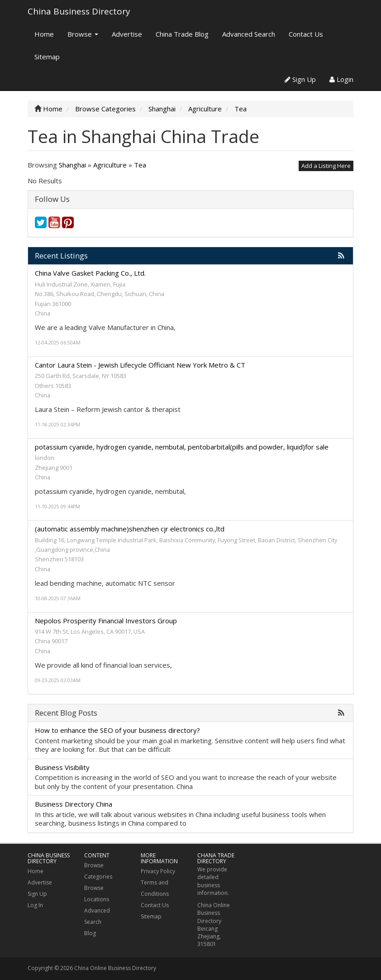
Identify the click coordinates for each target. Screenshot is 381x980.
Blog (90, 933)
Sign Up (300, 79)
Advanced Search (249, 34)
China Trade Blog (182, 34)
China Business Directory (79, 11)
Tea (140, 165)
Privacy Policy (158, 871)
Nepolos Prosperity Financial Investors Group (106, 621)
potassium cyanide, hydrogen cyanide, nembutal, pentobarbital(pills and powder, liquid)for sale (182, 447)
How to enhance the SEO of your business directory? (117, 730)
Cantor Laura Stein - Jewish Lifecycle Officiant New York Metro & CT (140, 365)
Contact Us (306, 34)
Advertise (127, 34)
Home (44, 34)
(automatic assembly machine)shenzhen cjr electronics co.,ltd (130, 529)
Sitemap (47, 57)
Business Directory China (74, 804)
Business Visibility (62, 767)
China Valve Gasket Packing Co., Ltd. (90, 273)
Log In (35, 905)
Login (341, 79)
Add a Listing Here (326, 166)
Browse (83, 34)
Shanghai (72, 165)
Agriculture (110, 165)
